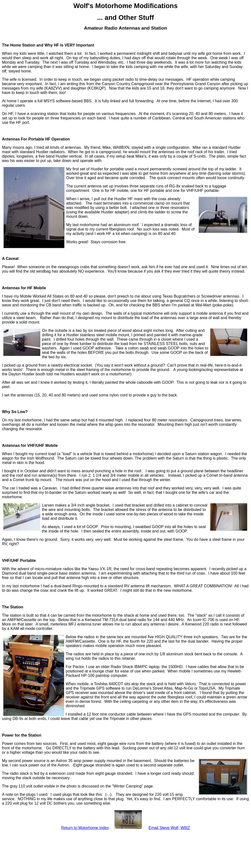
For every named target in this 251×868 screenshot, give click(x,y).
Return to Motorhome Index (85, 828)
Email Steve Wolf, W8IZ (169, 828)
